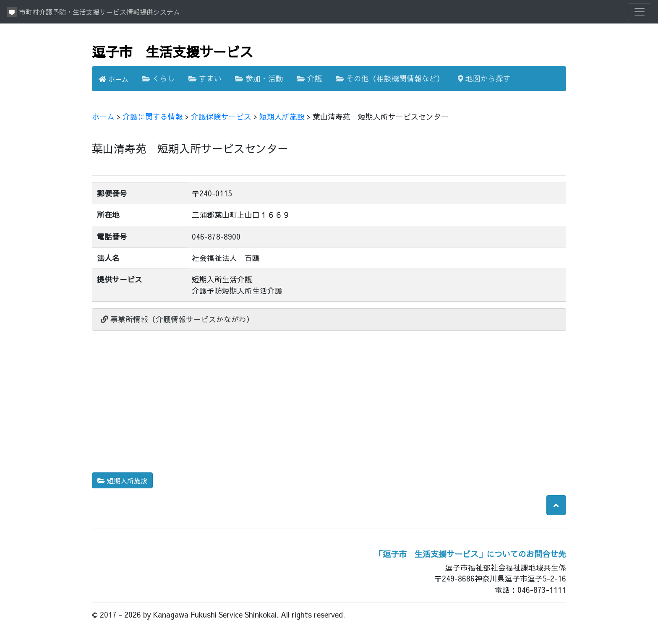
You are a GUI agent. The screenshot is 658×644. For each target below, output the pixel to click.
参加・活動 (259, 78)
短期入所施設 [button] (122, 480)
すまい (205, 78)
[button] (556, 505)
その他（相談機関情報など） (390, 78)
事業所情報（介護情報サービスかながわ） (177, 319)
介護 (309, 78)
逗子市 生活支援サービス (172, 51)
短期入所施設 (282, 116)
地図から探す (484, 78)
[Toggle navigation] (640, 12)
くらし (158, 78)
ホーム (114, 79)
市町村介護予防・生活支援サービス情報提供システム (93, 12)
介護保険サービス (221, 116)
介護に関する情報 (153, 116)
